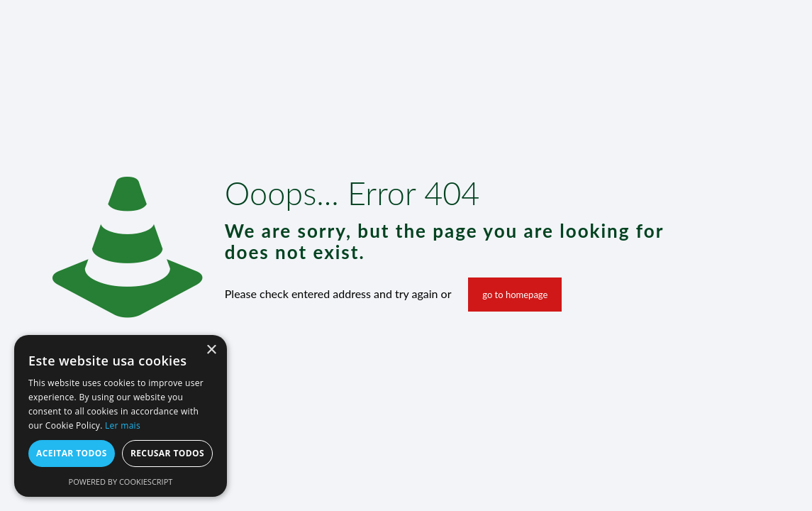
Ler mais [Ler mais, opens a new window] (123, 425)
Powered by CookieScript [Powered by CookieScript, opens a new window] (121, 482)
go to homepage (515, 295)
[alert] (121, 416)
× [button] (211, 350)
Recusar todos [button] (167, 453)
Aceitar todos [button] (72, 453)
